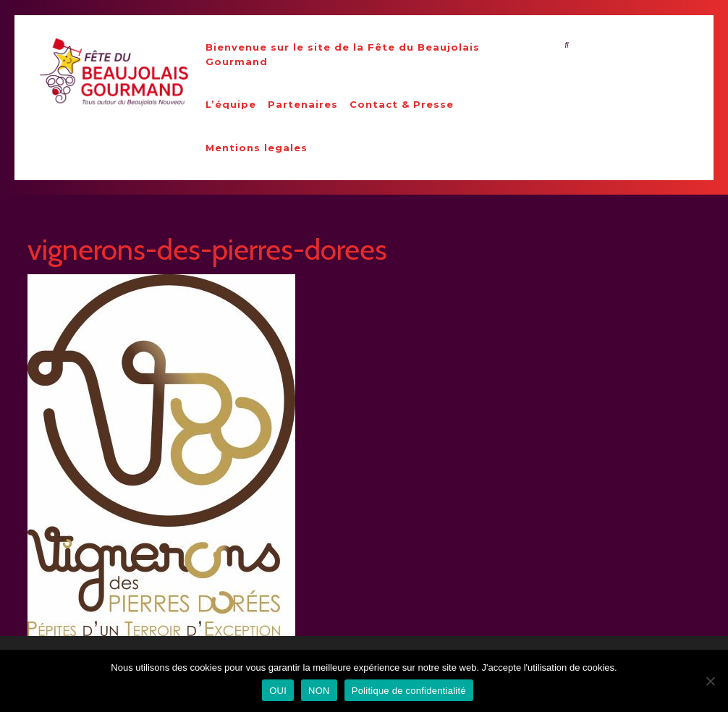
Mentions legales (257, 148)
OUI (278, 691)
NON (319, 691)
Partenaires (303, 104)
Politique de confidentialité (409, 691)
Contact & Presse (402, 104)
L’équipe (231, 104)
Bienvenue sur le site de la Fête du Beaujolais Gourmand (343, 54)
